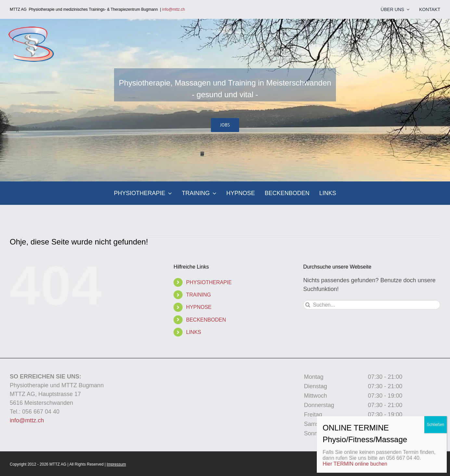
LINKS (194, 332)
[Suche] (308, 305)
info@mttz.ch (175, 9)
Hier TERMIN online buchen (355, 464)
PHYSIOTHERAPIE (209, 282)
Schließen (436, 425)
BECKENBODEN (206, 320)
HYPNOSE (199, 307)
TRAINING (199, 295)
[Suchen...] (372, 305)
